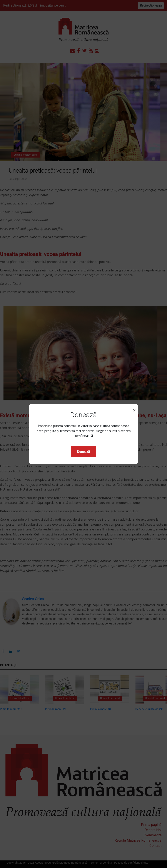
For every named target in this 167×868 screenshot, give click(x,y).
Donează (83, 452)
